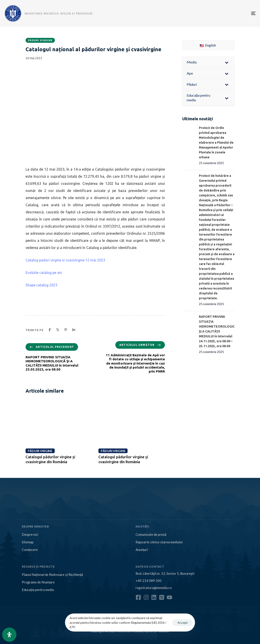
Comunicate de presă (151, 534)
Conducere (30, 550)
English (208, 45)
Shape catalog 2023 (41, 285)
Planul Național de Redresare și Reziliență (52, 575)
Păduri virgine (40, 40)
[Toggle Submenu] (227, 62)
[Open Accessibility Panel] (9, 635)
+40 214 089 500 (149, 581)
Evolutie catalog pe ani (44, 273)
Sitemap (28, 542)
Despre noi (30, 534)
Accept (183, 623)
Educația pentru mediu (38, 590)
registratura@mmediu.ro (154, 588)
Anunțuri (142, 550)
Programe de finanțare (38, 582)
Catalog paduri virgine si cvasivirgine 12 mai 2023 (65, 260)
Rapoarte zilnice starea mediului (159, 542)
